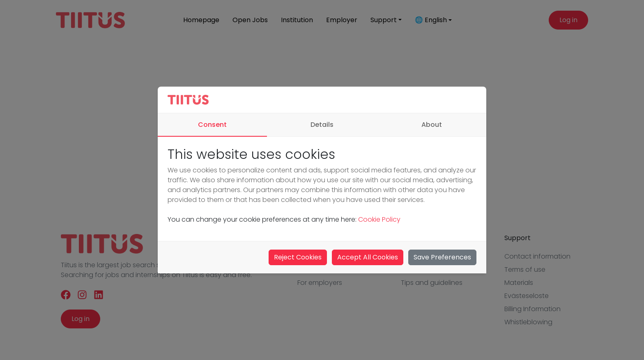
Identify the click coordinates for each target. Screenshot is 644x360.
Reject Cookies (298, 257)
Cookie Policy (378, 219)
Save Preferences (442, 257)
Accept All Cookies (368, 257)
